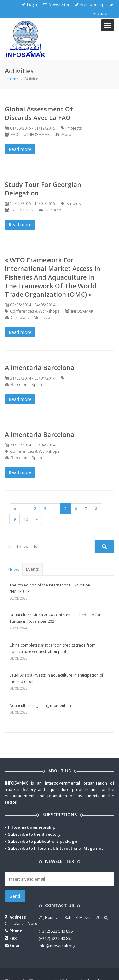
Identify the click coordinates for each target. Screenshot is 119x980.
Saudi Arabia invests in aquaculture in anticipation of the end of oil (56, 678)
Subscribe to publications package (43, 841)
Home (13, 79)
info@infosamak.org (57, 946)
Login (30, 4)
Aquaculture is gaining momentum (40, 705)
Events (33, 569)
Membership (90, 4)
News (14, 569)
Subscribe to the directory (34, 834)
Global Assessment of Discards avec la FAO (39, 113)
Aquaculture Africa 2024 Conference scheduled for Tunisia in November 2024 (55, 618)
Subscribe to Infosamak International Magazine (56, 848)
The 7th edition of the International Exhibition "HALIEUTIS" (50, 588)
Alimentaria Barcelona (40, 368)
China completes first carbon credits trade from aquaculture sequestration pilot (53, 648)
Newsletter (56, 4)
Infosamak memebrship (32, 827)
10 (26, 519)
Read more (20, 149)
